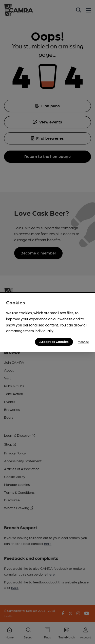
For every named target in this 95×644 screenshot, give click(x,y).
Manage (83, 342)
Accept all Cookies (54, 341)
